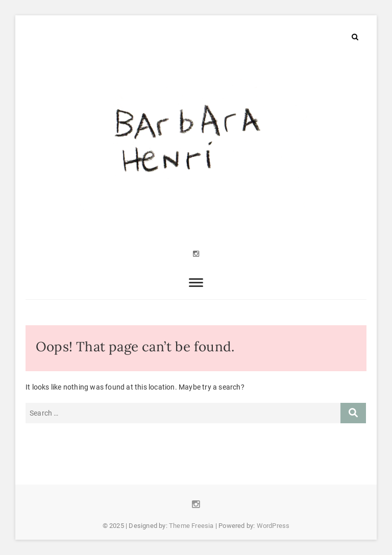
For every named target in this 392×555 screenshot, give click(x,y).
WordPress (273, 526)
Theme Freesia (191, 526)
